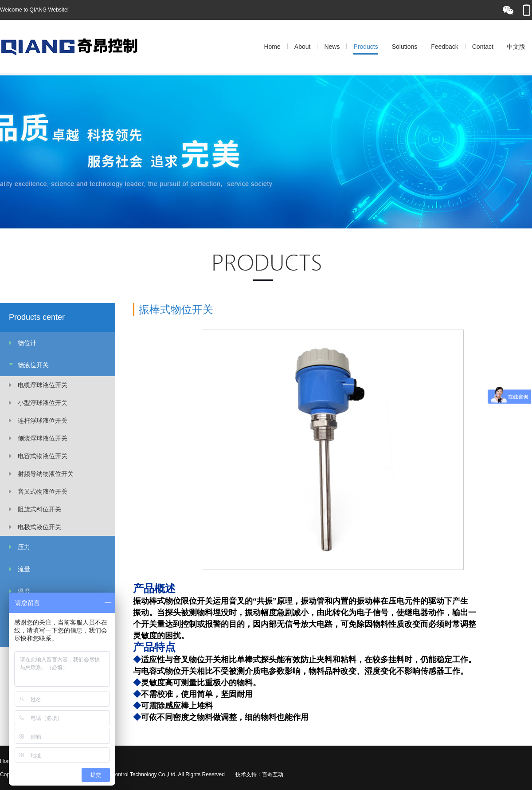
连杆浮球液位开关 (43, 421)
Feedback (444, 47)
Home (272, 47)
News (332, 47)
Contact (483, 47)
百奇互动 (273, 774)
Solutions (405, 47)
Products (366, 47)
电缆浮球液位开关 (43, 385)
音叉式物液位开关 (43, 491)
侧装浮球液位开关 (43, 438)
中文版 (516, 47)
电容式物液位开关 (43, 456)
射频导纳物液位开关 (46, 474)
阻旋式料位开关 (39, 509)
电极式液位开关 (39, 527)
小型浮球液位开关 (43, 403)
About (303, 47)
